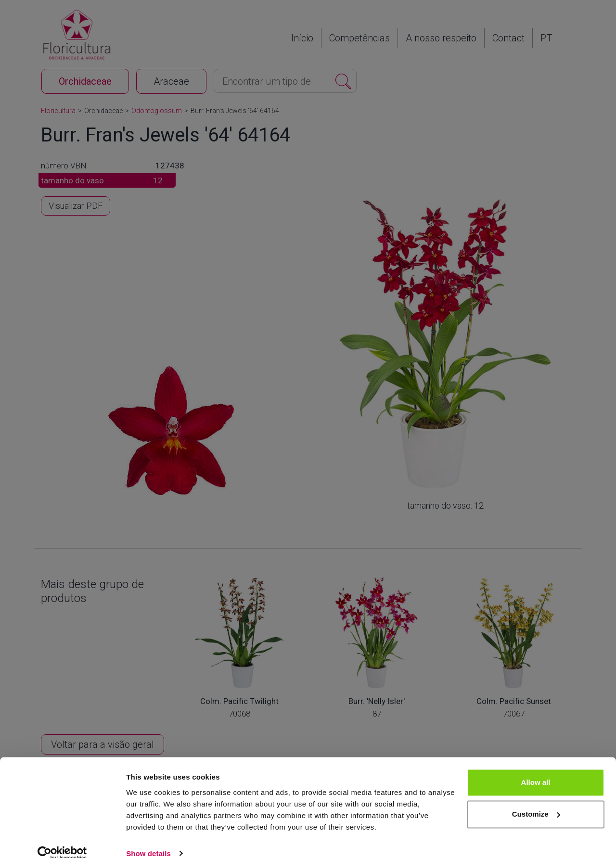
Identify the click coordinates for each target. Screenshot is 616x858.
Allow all (536, 768)
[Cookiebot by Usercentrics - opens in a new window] (62, 839)
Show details (148, 839)
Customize (536, 800)
